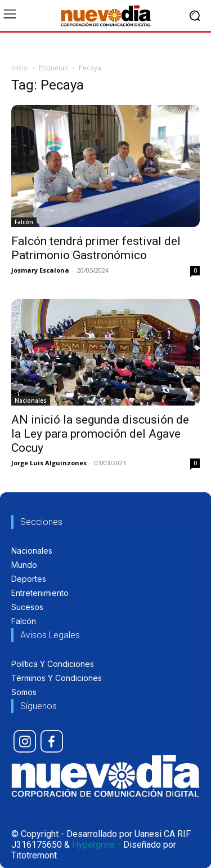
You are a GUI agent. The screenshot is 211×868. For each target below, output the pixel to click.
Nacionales (31, 400)
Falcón (24, 222)
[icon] (25, 741)
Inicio (20, 68)
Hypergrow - (96, 845)
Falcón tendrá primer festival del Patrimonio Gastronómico (96, 248)
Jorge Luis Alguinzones (49, 463)
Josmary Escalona (40, 270)
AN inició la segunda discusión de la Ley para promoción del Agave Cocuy (100, 434)
